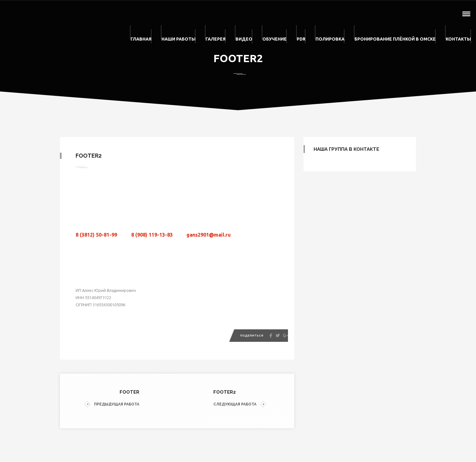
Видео (244, 39)
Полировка (330, 39)
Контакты (458, 39)
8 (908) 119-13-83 (152, 235)
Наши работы (178, 39)
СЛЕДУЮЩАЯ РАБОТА (240, 404)
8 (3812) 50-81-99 (96, 235)
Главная (141, 39)
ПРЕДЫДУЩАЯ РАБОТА (112, 404)
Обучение (275, 39)
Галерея (216, 39)
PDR (301, 39)
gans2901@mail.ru (209, 235)
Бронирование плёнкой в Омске (395, 39)
